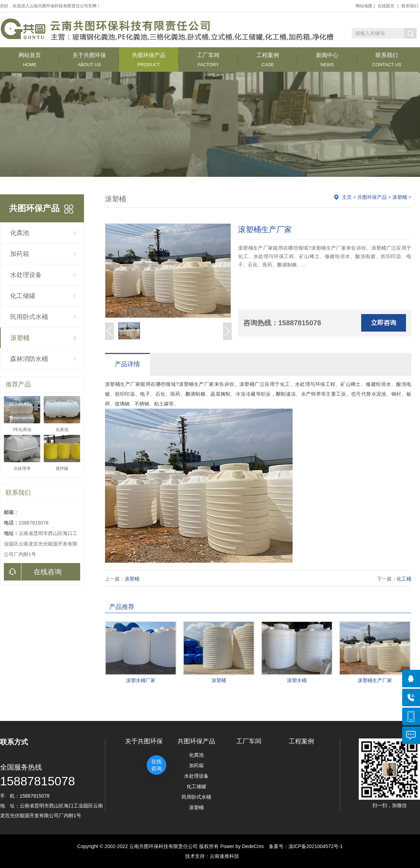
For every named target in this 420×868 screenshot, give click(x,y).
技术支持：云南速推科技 (210, 856)
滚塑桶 (20, 338)
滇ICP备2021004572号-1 (316, 846)
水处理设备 (26, 275)
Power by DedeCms (242, 846)
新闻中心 (327, 60)
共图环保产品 (149, 60)
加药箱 (20, 254)
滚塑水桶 (297, 680)
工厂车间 (208, 60)
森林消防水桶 (29, 359)
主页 (347, 197)
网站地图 (364, 6)
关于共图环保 (89, 60)
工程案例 (268, 60)
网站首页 (30, 60)
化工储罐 (23, 296)
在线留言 (386, 6)
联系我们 (410, 6)
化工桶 (404, 579)
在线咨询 (33, 572)
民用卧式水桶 (29, 317)
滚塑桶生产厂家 (375, 680)
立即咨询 (384, 323)
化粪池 (20, 233)
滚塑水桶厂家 (141, 680)
